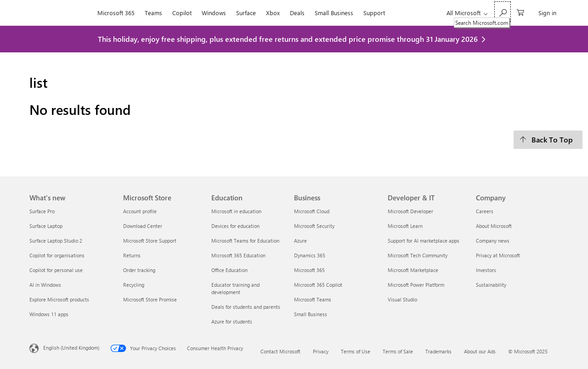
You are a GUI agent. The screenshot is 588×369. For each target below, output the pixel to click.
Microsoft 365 (116, 13)
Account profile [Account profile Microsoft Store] (140, 211)
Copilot (182, 13)
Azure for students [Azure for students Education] (232, 321)
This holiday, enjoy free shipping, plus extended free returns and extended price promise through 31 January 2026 (288, 39)
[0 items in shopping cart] (520, 12)
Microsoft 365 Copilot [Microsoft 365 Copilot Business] (318, 285)
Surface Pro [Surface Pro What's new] (42, 211)
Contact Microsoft (280, 351)
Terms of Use (356, 351)
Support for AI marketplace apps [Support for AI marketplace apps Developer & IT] (424, 241)
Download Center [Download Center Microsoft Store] (143, 226)
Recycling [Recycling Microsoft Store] (134, 285)
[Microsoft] (61, 13)
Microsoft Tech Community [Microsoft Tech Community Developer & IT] (418, 255)
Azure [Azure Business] (300, 241)
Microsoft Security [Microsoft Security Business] (314, 226)
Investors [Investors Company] (486, 270)
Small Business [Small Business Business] (311, 314)
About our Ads (480, 351)
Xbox (273, 13)
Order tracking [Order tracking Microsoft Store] (139, 270)
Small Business (334, 13)
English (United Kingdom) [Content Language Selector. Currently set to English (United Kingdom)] (71, 347)
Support (374, 13)
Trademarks (438, 351)
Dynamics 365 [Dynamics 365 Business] (310, 255)
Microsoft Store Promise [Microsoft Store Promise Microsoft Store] (150, 299)
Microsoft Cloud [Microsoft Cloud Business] (312, 211)
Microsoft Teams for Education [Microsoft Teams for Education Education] (245, 241)
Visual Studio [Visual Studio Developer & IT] (402, 299)
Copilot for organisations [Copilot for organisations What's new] (57, 255)
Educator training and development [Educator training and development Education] (235, 288)
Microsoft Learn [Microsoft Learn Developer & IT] (405, 226)
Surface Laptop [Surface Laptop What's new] (46, 226)
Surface (246, 13)
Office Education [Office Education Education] (229, 270)
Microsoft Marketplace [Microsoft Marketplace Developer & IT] (413, 270)
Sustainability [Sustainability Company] (491, 285)
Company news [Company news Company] (493, 241)
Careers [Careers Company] (485, 211)
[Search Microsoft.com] (503, 12)
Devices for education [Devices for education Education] (235, 226)
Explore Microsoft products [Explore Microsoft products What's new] (59, 299)
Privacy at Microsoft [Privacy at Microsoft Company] (498, 255)
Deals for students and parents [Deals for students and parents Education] (246, 307)
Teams (153, 13)
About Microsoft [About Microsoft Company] (494, 226)
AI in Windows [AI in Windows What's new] (45, 285)
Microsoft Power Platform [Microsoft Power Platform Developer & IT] (416, 285)
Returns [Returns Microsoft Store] (132, 255)
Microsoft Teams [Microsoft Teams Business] (313, 299)
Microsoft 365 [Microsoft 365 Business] (309, 270)
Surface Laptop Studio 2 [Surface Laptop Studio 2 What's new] (56, 241)
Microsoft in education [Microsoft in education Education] (236, 211)
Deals (297, 13)
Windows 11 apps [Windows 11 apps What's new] (49, 314)
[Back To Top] (548, 140)
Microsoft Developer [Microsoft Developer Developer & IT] (410, 211)
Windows (214, 13)
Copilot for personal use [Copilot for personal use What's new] (56, 270)
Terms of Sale (398, 351)
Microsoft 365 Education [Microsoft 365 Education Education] (238, 255)
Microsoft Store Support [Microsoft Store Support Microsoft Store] (150, 241)
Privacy (321, 351)
